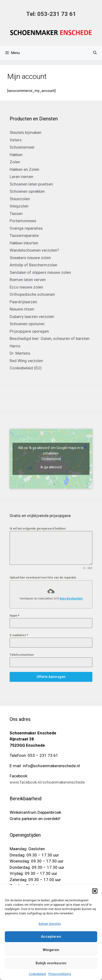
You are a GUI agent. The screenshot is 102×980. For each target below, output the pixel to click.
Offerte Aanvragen (51, 677)
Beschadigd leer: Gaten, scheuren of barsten (50, 338)
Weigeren (51, 950)
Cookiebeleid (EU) (26, 368)
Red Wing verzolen (26, 361)
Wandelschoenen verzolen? (34, 250)
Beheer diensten (50, 924)
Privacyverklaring (60, 974)
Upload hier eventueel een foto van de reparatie (43, 578)
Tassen (16, 214)
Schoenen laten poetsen (31, 184)
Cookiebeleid (37, 974)
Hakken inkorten (24, 243)
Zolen (15, 162)
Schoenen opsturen (27, 324)
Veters (16, 140)
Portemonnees (23, 221)
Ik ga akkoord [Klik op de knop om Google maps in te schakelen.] (51, 467)
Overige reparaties (26, 228)
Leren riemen (21, 177)
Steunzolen (20, 199)
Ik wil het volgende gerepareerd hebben (38, 529)
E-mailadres (19, 635)
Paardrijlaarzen (23, 302)
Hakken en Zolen (24, 169)
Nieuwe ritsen (22, 309)
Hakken (16, 155)
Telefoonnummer (22, 655)
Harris (15, 346)
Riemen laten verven (28, 280)
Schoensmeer (22, 147)
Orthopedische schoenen (32, 294)
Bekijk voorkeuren (51, 963)
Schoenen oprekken (27, 191)
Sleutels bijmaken (25, 132)
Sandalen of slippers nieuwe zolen (40, 272)
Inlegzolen (19, 206)
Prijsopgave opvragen (29, 331)
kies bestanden (71, 598)
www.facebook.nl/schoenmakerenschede (47, 782)
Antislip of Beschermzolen (33, 265)
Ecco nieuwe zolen (26, 287)
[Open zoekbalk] (95, 53)
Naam (14, 616)
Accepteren (51, 937)
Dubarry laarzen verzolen (32, 317)
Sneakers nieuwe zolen (30, 258)
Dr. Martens (20, 353)
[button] (95, 891)
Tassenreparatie (24, 235)
